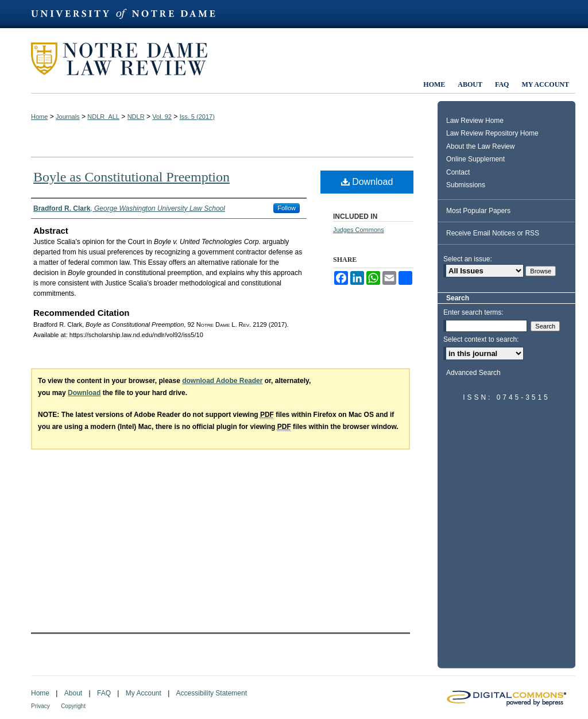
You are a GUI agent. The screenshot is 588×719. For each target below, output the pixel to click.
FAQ (104, 693)
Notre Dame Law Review (127, 59)
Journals (68, 117)
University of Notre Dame (129, 14)
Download (367, 182)
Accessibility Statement (212, 693)
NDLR (136, 117)
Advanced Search (473, 373)
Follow (287, 208)
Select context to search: (481, 339)
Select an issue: (468, 259)
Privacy (40, 706)
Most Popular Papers (478, 211)
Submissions (466, 185)
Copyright (73, 706)
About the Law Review (480, 146)
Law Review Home (475, 121)
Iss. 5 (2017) (197, 117)
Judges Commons (359, 230)
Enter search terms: (473, 312)
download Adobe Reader (222, 381)
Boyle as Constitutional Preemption (131, 177)
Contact (458, 172)
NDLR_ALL (103, 117)
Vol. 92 (162, 117)
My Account (144, 693)
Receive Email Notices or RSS (493, 233)
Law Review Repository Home (492, 133)
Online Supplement (475, 159)
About (73, 693)
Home (39, 117)
